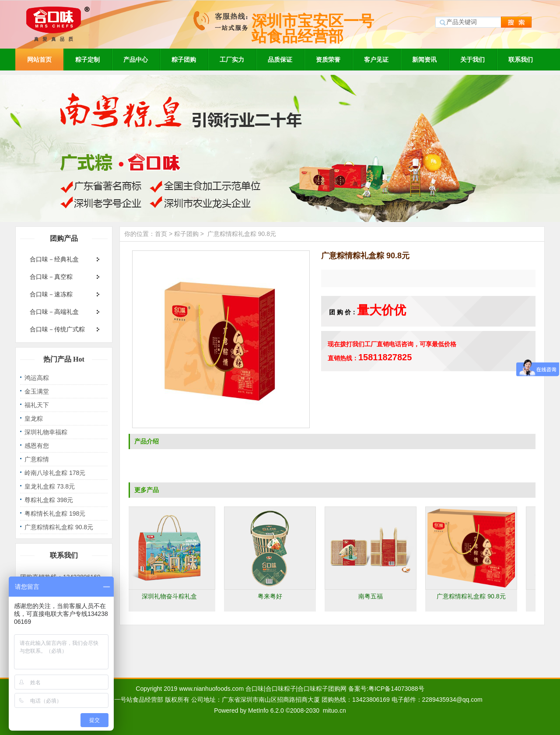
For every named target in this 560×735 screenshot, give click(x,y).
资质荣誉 (328, 60)
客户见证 (376, 60)
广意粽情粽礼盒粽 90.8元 (59, 527)
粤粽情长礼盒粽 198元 (55, 513)
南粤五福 (372, 596)
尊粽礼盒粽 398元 (49, 500)
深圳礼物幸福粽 (46, 432)
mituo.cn (334, 710)
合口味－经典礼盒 (54, 259)
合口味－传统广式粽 (57, 329)
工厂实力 (232, 60)
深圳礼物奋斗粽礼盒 (171, 596)
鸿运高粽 (37, 378)
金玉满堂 (37, 391)
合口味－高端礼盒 (54, 312)
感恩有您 (37, 446)
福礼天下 (37, 405)
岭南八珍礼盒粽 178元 (55, 473)
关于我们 (472, 60)
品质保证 (280, 60)
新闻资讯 (424, 60)
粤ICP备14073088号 (396, 689)
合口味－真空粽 (51, 277)
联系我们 (521, 60)
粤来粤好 (271, 596)
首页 (161, 234)
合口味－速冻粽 (51, 294)
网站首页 (39, 60)
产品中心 (136, 60)
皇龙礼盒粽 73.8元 (50, 486)
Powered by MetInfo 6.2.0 (249, 710)
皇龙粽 (34, 418)
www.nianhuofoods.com (211, 689)
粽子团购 (184, 60)
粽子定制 (87, 60)
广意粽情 (37, 459)
